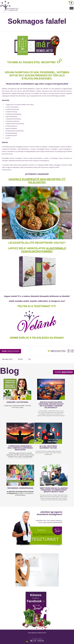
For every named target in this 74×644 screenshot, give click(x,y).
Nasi (30, 359)
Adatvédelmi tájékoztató (37, 633)
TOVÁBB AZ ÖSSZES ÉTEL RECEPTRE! (35, 62)
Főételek (20, 359)
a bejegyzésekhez (11, 351)
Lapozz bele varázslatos (27, 248)
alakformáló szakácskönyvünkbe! (44, 250)
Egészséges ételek (7, 359)
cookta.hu (9, 170)
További (64, 372)
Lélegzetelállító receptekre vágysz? (37, 243)
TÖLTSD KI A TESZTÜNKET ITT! (37, 306)
